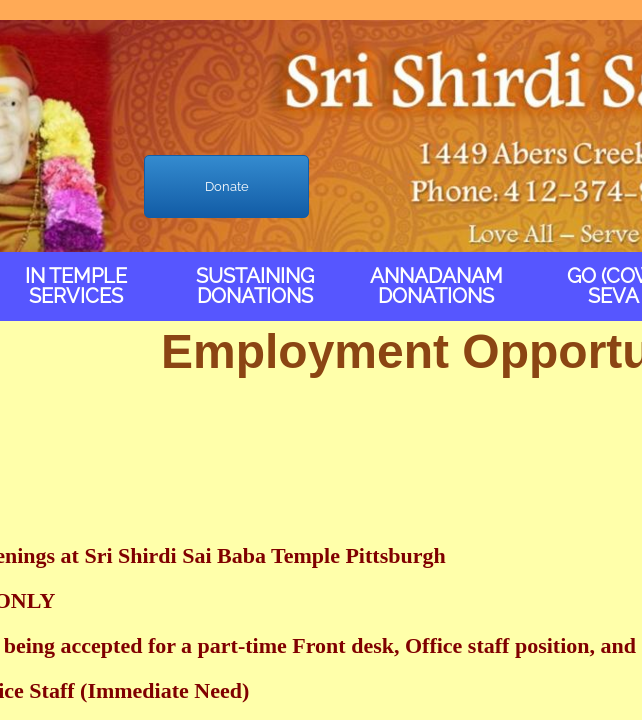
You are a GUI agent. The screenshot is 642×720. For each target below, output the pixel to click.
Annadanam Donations (436, 286)
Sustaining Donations (255, 286)
